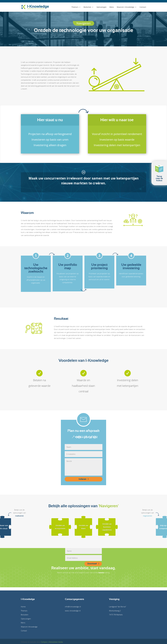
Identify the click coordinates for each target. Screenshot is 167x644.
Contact (143, 7)
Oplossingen (101, 7)
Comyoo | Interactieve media (52, 642)
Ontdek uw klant (83, 527)
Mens (112, 7)
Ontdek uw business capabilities (107, 527)
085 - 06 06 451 (87, 437)
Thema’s (75, 7)
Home (23, 607)
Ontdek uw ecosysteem (60, 527)
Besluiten (87, 7)
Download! (92, 564)
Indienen (83, 479)
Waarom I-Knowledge (125, 7)
